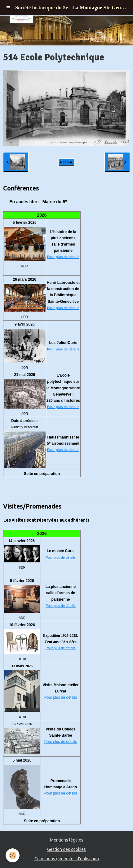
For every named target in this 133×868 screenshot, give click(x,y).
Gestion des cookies (66, 849)
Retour (66, 162)
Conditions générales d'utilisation (67, 859)
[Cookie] (13, 855)
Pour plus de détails (63, 257)
